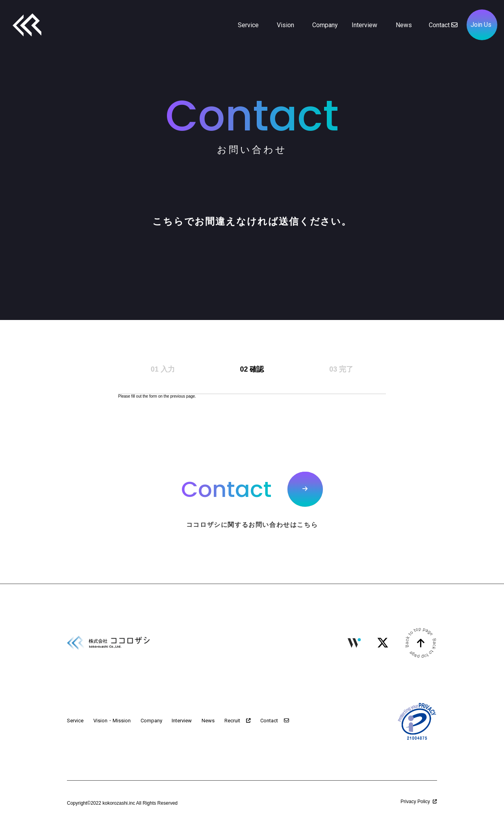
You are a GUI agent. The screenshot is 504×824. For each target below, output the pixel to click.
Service (75, 721)
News (208, 721)
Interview (182, 721)
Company (151, 721)
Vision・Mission (112, 721)
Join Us (481, 25)
